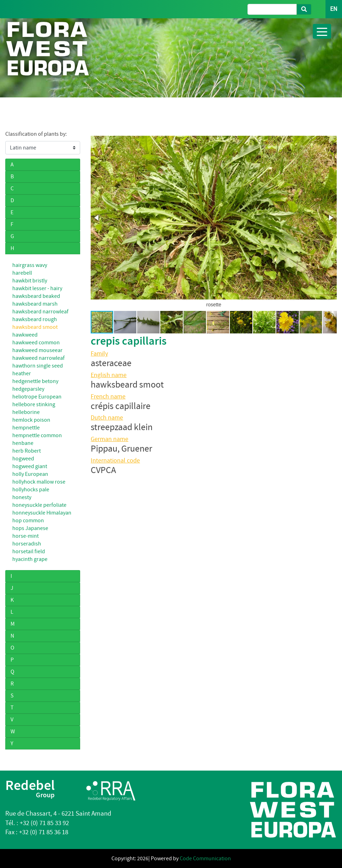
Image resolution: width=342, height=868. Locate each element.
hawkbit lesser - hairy (37, 288)
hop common (28, 521)
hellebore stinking (34, 404)
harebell (22, 273)
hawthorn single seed (38, 366)
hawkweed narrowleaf (38, 358)
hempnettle (26, 428)
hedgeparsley (28, 389)
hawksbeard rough (35, 319)
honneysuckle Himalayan (42, 513)
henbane (23, 443)
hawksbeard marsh (35, 304)
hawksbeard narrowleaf (40, 312)
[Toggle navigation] (322, 31)
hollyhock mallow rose (39, 482)
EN (334, 9)
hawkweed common (36, 343)
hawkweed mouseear (37, 350)
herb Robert (27, 451)
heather (22, 374)
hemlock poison (31, 420)
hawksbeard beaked (36, 296)
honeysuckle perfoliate (39, 505)
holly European (30, 474)
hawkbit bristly (30, 281)
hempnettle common (37, 435)
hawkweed (25, 335)
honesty (22, 497)
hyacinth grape (30, 559)
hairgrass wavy (30, 265)
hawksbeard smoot (35, 327)
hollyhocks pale (31, 490)
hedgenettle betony (35, 381)
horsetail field (29, 551)
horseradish (27, 544)
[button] (97, 218)
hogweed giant (30, 466)
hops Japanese (30, 528)
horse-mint (25, 536)
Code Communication (205, 859)
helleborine (26, 412)
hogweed (23, 459)
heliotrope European (37, 397)
